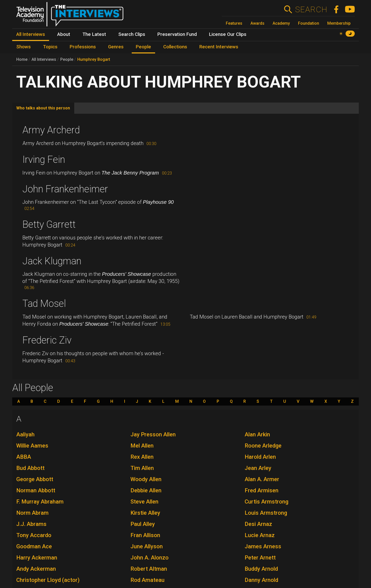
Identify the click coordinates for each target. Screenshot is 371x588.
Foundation (309, 23)
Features (234, 23)
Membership (339, 23)
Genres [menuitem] (116, 47)
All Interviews (44, 59)
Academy (281, 23)
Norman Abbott (36, 490)
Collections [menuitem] (175, 47)
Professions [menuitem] (83, 47)
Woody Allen (146, 479)
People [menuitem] (143, 47)
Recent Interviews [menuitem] (219, 47)
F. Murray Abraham (40, 502)
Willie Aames (32, 446)
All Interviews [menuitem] (31, 34)
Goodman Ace (34, 546)
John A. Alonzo (150, 558)
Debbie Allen (146, 490)
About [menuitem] (64, 34)
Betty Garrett (49, 224)
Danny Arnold (261, 580)
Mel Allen (142, 446)
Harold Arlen (260, 457)
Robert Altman (149, 569)
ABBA (24, 457)
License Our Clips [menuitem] (228, 34)
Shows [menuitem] (24, 47)
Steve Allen (144, 502)
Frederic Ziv (47, 340)
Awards (257, 23)
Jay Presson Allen (153, 434)
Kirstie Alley (145, 513)
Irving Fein (44, 160)
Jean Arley (258, 468)
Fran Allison (145, 535)
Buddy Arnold (261, 569)
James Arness (263, 546)
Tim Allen (142, 468)
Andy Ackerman (36, 569)
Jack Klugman (52, 261)
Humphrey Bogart (94, 59)
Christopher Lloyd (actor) (48, 580)
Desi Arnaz (258, 524)
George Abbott (35, 479)
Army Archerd (51, 130)
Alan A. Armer (262, 479)
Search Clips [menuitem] (132, 34)
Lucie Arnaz (260, 535)
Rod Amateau (147, 580)
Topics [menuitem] (50, 47)
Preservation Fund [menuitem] (177, 34)
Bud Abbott (30, 468)
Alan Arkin (257, 434)
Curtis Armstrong (266, 502)
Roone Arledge (263, 446)
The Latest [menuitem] (94, 34)
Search (311, 9)
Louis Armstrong (266, 513)
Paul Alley (143, 524)
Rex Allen (142, 457)
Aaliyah (25, 434)
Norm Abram (32, 513)
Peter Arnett (260, 558)
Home (22, 59)
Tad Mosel (44, 304)
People (67, 59)
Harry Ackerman (37, 558)
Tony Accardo (34, 535)
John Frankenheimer (65, 189)
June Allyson (147, 546)
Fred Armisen (262, 490)
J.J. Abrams (31, 524)
